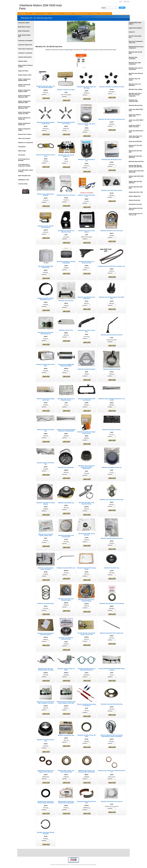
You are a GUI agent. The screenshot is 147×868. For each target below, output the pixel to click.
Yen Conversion (94, 13)
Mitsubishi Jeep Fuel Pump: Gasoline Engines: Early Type (46, 669)
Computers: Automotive (25, 53)
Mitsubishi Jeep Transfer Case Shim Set (112, 802)
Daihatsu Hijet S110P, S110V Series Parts (136, 172)
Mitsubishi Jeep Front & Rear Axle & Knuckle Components (135, 95)
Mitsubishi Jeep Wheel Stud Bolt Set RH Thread (46, 123)
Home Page (23, 13)
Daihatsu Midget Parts (135, 196)
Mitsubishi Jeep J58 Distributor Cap (87, 160)
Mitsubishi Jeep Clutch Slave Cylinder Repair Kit (46, 333)
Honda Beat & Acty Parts (135, 204)
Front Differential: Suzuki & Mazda (26, 171)
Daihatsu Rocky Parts (135, 200)
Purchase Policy (68, 13)
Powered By (74, 858)
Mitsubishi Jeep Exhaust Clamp (112, 369)
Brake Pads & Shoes (24, 27)
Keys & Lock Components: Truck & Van (136, 42)
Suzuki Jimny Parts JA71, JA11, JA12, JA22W (136, 137)
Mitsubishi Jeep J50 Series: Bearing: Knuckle (66, 638)
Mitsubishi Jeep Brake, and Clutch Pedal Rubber (66, 262)
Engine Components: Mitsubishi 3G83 (24, 96)
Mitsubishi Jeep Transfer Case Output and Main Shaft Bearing (87, 771)
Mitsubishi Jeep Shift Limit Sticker (112, 430)
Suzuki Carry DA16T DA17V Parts (136, 131)
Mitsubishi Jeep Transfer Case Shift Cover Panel (66, 231)
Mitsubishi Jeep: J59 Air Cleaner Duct (87, 331)
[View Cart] (126, 1)
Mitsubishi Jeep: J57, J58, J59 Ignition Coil (66, 156)
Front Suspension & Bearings (24, 160)
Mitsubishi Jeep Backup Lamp (66, 735)
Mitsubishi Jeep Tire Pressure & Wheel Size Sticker (66, 399)
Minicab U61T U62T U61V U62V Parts (135, 157)
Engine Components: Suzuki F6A (24, 118)
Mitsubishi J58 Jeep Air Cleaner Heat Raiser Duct (112, 119)
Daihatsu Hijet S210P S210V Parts (136, 177)
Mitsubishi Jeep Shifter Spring (46, 604)
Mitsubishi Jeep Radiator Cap (66, 503)
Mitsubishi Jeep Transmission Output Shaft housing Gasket (66, 802)
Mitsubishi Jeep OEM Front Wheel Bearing (46, 503)
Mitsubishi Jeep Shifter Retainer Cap (46, 740)
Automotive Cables (24, 23)
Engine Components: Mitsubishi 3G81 (24, 102)
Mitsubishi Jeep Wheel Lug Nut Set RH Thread (86, 87)
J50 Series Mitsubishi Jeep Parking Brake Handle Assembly (112, 669)
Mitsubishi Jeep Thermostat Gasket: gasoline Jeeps (46, 535)
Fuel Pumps (22, 155)
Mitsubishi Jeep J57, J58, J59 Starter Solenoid (46, 227)
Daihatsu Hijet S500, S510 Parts (136, 188)
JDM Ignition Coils (24, 180)
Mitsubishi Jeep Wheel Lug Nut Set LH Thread (112, 87)
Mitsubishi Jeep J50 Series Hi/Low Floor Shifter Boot (112, 298)
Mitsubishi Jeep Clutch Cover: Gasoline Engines (87, 600)
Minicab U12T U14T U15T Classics (135, 146)
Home (121, 1)
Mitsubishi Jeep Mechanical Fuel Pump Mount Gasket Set (87, 669)
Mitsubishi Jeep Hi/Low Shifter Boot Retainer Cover (46, 299)
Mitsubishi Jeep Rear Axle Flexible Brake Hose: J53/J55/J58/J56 (66, 430)
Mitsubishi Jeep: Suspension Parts (133, 101)
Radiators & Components (26, 143)
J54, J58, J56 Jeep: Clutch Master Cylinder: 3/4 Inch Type (87, 634)
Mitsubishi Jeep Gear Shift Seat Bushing (112, 704)
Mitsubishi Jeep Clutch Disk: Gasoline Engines (66, 599)
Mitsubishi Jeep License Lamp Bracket (86, 231)
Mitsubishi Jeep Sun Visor (66, 330)
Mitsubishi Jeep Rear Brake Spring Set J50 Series (87, 705)
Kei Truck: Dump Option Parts (135, 37)
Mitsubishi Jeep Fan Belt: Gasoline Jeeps (46, 156)
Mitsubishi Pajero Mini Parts (136, 162)
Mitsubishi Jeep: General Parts (135, 53)
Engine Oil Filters (23, 71)
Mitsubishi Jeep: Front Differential (135, 85)
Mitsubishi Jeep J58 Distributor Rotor (112, 160)
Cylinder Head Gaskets (25, 57)
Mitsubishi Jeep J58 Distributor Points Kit (46, 195)
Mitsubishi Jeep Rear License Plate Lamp (112, 231)
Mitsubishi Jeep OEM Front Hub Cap (112, 467)
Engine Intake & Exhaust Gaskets (25, 66)
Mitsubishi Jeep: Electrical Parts (136, 74)
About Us (34, 13)
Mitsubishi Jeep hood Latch (66, 301)
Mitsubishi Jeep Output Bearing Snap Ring (46, 833)
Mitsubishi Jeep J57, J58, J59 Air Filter (87, 125)
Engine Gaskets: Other (25, 75)
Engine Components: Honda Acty (24, 85)
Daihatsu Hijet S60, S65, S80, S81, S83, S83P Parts (136, 166)
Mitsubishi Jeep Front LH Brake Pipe (46, 430)
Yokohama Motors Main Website (135, 23)
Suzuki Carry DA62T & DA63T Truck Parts (135, 126)
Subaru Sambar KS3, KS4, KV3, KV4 (136, 209)
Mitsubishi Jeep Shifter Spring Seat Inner (87, 534)
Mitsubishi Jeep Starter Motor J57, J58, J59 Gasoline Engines (46, 87)
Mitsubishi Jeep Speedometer (66, 467)
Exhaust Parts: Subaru (25, 134)
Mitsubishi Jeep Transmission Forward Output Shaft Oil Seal (46, 802)
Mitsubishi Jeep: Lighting (136, 89)
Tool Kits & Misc (23, 184)
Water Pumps (22, 151)
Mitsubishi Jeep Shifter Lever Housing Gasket (66, 536)
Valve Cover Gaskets (24, 138)
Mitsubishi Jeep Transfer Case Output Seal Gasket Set (112, 771)
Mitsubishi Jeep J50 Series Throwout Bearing (112, 604)
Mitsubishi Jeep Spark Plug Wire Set (86, 196)
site (73, 860)
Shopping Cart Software (73, 862)
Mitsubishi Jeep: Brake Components (135, 63)
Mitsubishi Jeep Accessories (133, 58)
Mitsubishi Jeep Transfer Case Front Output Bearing (66, 771)
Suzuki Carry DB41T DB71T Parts (136, 110)
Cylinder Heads (23, 61)
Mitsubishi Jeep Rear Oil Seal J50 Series (87, 736)
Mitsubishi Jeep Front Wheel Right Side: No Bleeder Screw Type (66, 702)
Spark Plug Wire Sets (24, 176)
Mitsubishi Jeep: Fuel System (134, 79)
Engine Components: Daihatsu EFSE (24, 80)
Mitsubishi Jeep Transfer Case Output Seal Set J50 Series (46, 771)
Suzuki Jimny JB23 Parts (135, 141)
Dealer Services (57, 13)
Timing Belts (22, 147)
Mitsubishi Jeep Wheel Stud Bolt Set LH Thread (66, 123)
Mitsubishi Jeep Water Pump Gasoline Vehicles (87, 503)
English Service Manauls (135, 28)
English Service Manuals (81, 13)
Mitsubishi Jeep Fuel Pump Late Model (66, 669)
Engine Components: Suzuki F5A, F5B (24, 113)
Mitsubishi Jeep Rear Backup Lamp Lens (112, 538)
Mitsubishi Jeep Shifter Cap (112, 568)
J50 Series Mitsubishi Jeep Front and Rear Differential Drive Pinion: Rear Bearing (112, 736)
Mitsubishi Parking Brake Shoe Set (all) (87, 802)
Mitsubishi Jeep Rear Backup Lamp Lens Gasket (46, 569)
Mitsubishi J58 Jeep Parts (136, 105)
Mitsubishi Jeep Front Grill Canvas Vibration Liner (112, 266)
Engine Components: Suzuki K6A (24, 124)
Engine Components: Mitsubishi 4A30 (24, 107)
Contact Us (132, 32)
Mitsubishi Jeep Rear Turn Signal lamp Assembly (87, 433)
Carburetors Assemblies (25, 41)
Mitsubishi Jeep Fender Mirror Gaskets (112, 190)
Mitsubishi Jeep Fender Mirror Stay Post (112, 335)
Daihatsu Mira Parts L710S (136, 192)
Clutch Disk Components (26, 49)
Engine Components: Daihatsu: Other (24, 91)
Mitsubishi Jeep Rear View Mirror (66, 90)
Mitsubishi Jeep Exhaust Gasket (86, 369)
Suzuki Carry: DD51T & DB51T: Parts (135, 115)
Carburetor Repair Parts (25, 45)
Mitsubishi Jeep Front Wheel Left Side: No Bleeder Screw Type (46, 702)
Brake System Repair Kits (24, 36)
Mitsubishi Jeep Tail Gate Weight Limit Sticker (46, 399)
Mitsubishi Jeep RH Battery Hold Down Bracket (86, 399)
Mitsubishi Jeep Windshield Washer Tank (46, 267)
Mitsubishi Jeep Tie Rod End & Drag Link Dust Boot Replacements (86, 467)
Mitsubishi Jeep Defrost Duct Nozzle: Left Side (86, 262)
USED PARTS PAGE (106, 13)
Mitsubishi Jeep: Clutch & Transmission (136, 69)
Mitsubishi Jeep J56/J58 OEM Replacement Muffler (66, 365)
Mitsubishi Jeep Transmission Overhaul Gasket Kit (46, 634)
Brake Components (24, 31)
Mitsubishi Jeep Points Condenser (66, 195)
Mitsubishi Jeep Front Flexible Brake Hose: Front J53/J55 (112, 399)
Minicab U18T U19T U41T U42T (135, 151)
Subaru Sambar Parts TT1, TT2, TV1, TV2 (136, 214)
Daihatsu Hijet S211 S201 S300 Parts (135, 182)
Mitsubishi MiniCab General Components (136, 47)
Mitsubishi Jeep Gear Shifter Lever (66, 568)
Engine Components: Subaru (24, 129)
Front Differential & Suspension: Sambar (24, 165)
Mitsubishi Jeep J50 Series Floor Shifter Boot (87, 298)
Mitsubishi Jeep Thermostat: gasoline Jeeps (112, 500)
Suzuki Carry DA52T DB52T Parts (136, 121)
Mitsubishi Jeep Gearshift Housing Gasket (86, 569)
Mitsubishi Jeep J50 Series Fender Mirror (46, 365)
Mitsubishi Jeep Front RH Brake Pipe (46, 463)
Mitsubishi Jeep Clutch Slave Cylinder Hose (112, 633)
